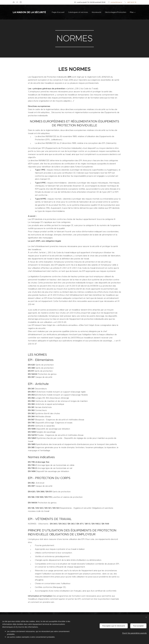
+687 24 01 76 (132, 2)
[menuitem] (83, 12)
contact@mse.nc (116, 2)
